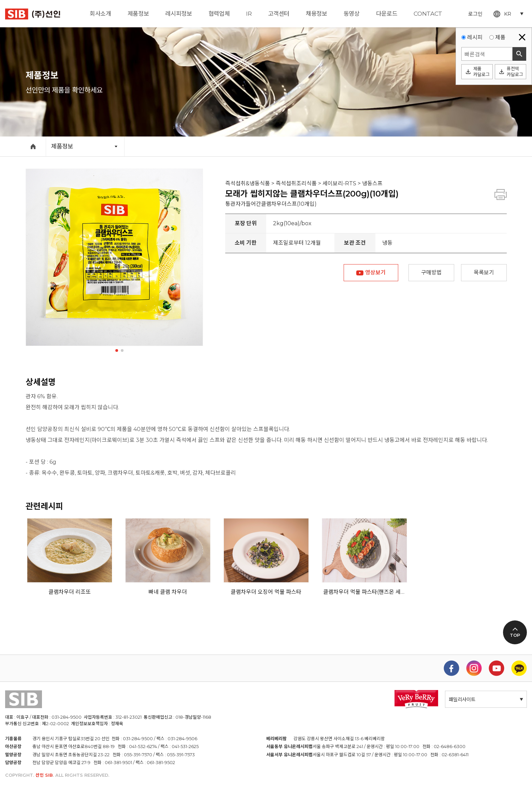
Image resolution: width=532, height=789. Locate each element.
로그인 (475, 14)
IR (249, 14)
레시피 (475, 37)
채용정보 (317, 14)
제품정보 (138, 14)
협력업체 (219, 14)
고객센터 (279, 14)
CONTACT (428, 14)
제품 (500, 37)
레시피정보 (178, 14)
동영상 (352, 14)
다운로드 (387, 14)
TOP (515, 635)
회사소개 (100, 14)
